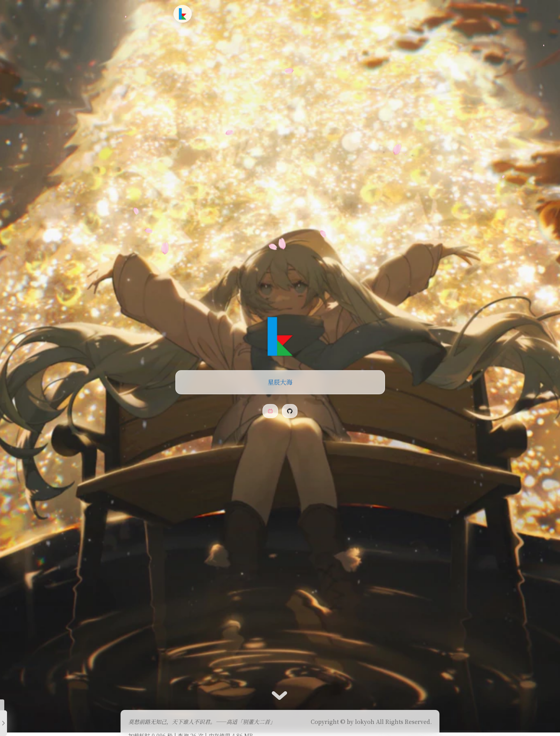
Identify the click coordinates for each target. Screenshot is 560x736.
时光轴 (280, 13)
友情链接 (310, 13)
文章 (234, 13)
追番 (255, 13)
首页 (212, 13)
